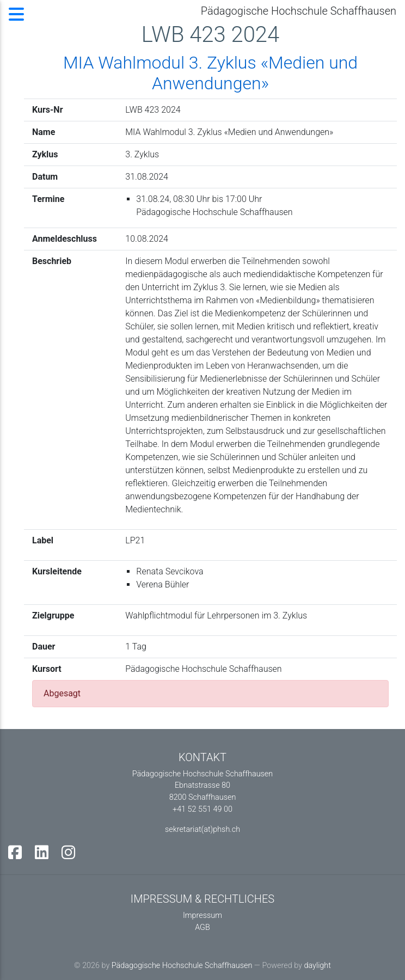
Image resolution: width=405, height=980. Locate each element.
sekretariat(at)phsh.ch (202, 829)
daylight (317, 966)
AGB (202, 927)
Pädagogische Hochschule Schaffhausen (182, 966)
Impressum (202, 915)
